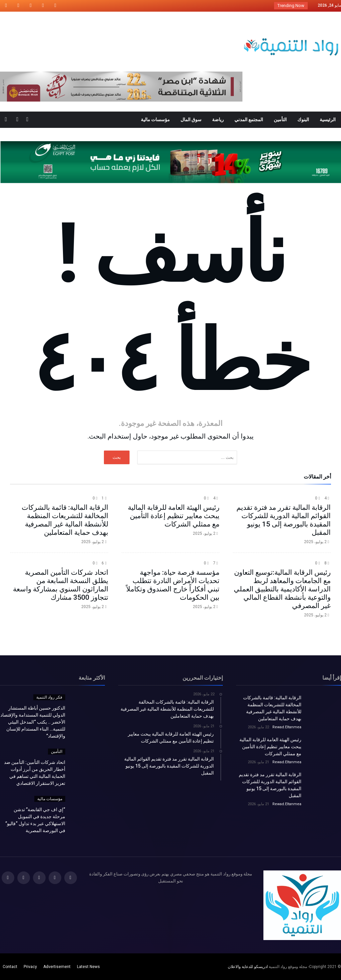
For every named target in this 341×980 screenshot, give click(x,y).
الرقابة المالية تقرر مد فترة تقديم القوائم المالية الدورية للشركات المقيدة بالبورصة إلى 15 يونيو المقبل (284, 520)
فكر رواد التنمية (49, 697)
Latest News (88, 967)
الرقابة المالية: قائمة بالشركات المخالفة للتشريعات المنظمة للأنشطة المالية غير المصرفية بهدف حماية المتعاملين (65, 520)
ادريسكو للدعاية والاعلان (248, 967)
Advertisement (57, 967)
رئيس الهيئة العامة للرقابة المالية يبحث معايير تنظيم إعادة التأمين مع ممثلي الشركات (174, 516)
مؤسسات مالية (50, 799)
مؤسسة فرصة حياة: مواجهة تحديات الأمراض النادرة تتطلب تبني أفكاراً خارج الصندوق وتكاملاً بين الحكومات (173, 585)
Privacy (30, 967)
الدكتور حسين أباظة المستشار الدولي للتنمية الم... (222, 5)
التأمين (57, 752)
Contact (10, 967)
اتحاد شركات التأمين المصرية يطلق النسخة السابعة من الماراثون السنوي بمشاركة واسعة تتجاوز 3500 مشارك (61, 585)
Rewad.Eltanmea (287, 727)
